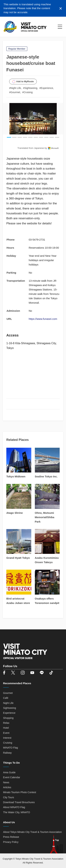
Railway (7, 753)
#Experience (46, 88)
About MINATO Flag (14, 807)
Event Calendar (12, 777)
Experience (9, 713)
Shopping (8, 718)
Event (6, 733)
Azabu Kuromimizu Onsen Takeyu (47, 560)
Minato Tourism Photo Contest (20, 792)
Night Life (8, 703)
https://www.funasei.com (43, 319)
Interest (7, 738)
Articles (7, 787)
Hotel (6, 728)
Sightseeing (10, 708)
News (6, 782)
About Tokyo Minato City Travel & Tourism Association (32, 832)
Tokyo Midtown (16, 476)
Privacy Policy (11, 842)
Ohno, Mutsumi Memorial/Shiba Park (45, 517)
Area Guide (9, 772)
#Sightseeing (30, 88)
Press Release (11, 837)
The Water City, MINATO (17, 812)
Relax (6, 723)
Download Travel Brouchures (19, 802)
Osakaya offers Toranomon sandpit (47, 601)
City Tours (9, 797)
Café (6, 698)
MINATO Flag (11, 748)
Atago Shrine (15, 513)
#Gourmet (15, 92)
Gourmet (8, 693)
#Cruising (27, 92)
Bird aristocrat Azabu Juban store (18, 601)
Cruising (8, 743)
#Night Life (15, 88)
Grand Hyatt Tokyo (18, 558)
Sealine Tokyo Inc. (46, 476)
